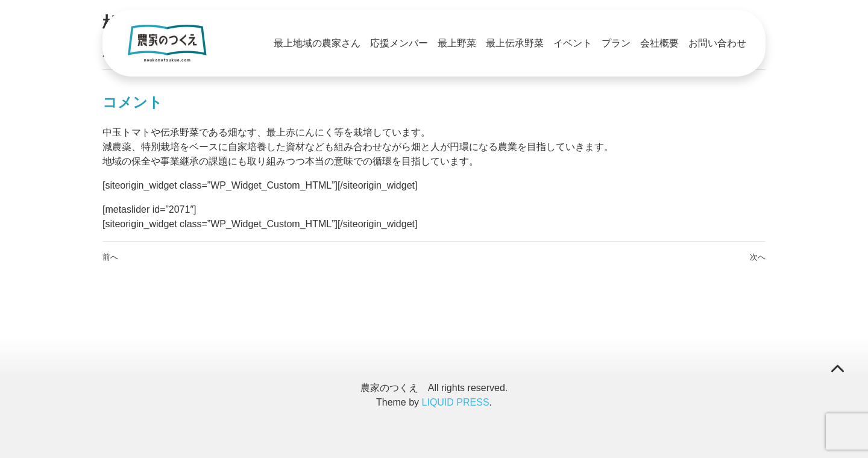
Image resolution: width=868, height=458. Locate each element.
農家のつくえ (389, 388)
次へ (758, 257)
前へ (110, 257)
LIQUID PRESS (456, 402)
